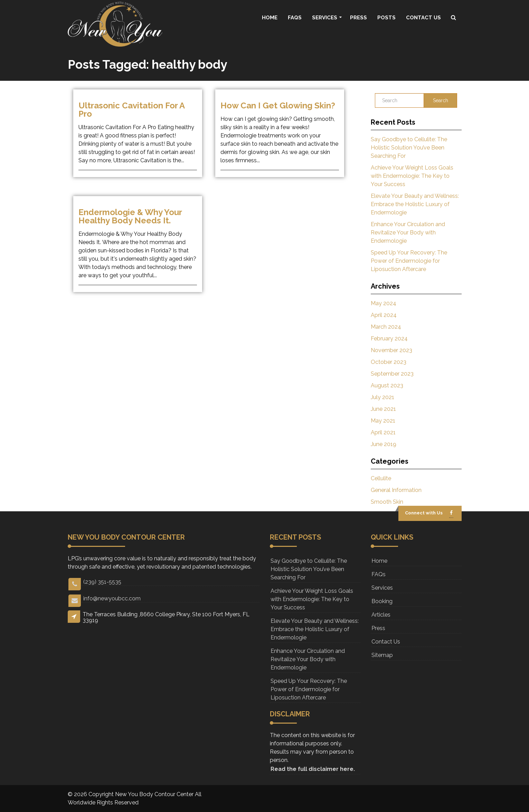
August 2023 (387, 385)
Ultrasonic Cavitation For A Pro (131, 110)
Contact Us (423, 18)
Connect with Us (424, 513)
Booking (382, 601)
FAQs (295, 18)
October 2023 (389, 362)
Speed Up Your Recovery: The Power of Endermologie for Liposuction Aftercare (409, 261)
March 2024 (386, 327)
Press (358, 18)
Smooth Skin (387, 502)
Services (325, 18)
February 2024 (389, 339)
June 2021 (383, 409)
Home (270, 18)
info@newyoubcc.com (105, 599)
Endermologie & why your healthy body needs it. (130, 216)
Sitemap (382, 655)
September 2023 (392, 374)
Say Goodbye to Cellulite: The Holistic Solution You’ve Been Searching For (409, 148)
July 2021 (382, 397)
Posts (386, 18)
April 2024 (384, 315)
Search (441, 100)
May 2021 (383, 421)
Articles (381, 615)
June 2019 (384, 444)
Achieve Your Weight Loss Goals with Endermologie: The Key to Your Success (412, 176)
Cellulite (381, 478)
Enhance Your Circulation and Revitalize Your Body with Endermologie (408, 233)
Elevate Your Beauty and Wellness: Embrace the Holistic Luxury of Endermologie (415, 204)
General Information (396, 490)
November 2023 (391, 350)
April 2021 (383, 432)
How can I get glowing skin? (278, 105)
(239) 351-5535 (95, 582)
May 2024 (384, 303)
